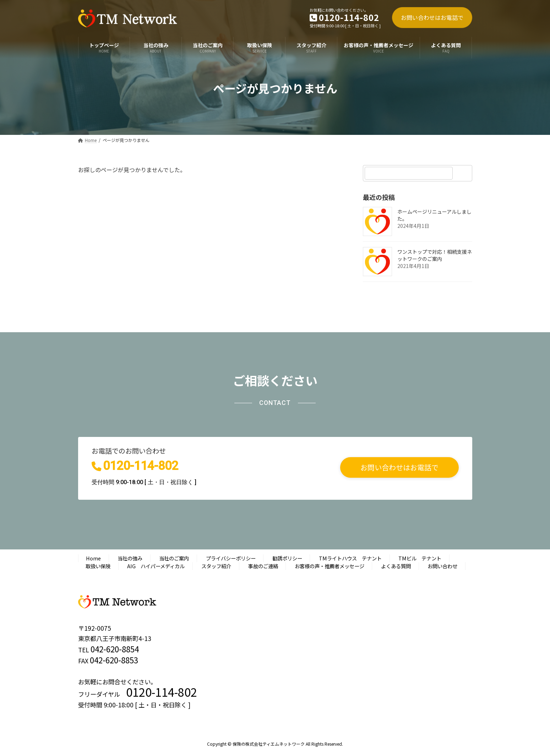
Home (93, 558)
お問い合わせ (442, 566)
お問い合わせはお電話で (432, 17)
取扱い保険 (98, 566)
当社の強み (130, 558)
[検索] (463, 173)
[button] (399, 467)
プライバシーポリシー (231, 558)
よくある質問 (396, 566)
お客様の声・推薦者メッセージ (330, 566)
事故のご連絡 (263, 566)
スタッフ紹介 (216, 566)
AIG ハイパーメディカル (156, 566)
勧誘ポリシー (287, 558)
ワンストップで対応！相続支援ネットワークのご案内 (435, 255)
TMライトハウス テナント (350, 558)
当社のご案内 (174, 558)
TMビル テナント (420, 558)
